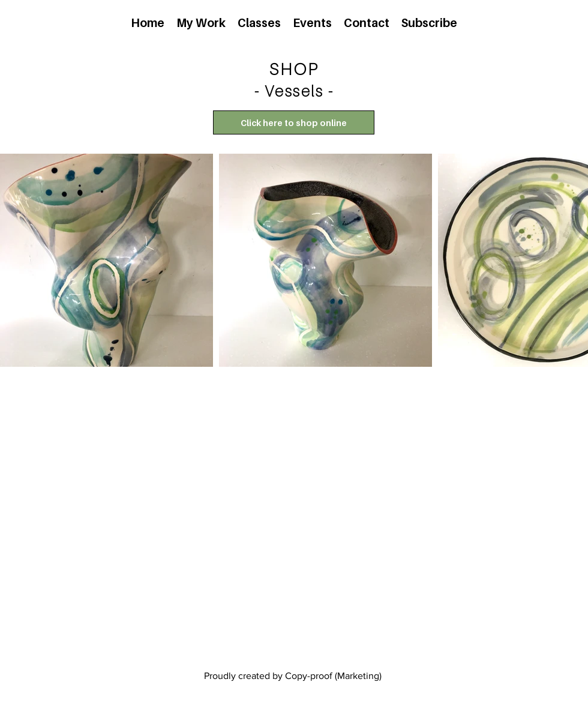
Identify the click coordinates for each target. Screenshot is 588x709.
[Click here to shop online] (294, 122)
